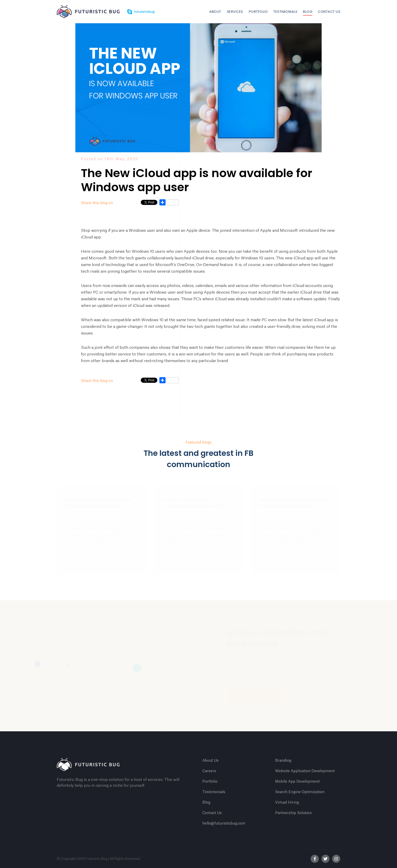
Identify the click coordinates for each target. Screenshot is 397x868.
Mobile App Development (297, 782)
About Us (211, 761)
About (215, 12)
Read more (78, 553)
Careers (209, 771)
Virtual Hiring (287, 803)
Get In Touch (253, 697)
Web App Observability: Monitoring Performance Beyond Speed (295, 503)
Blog (308, 12)
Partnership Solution (293, 813)
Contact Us (329, 12)
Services (235, 12)
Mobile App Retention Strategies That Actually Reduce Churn (99, 503)
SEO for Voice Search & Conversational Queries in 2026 (195, 503)
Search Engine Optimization (300, 792)
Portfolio (258, 12)
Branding (283, 761)
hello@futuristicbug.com (224, 824)
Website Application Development (305, 771)
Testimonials (285, 12)
